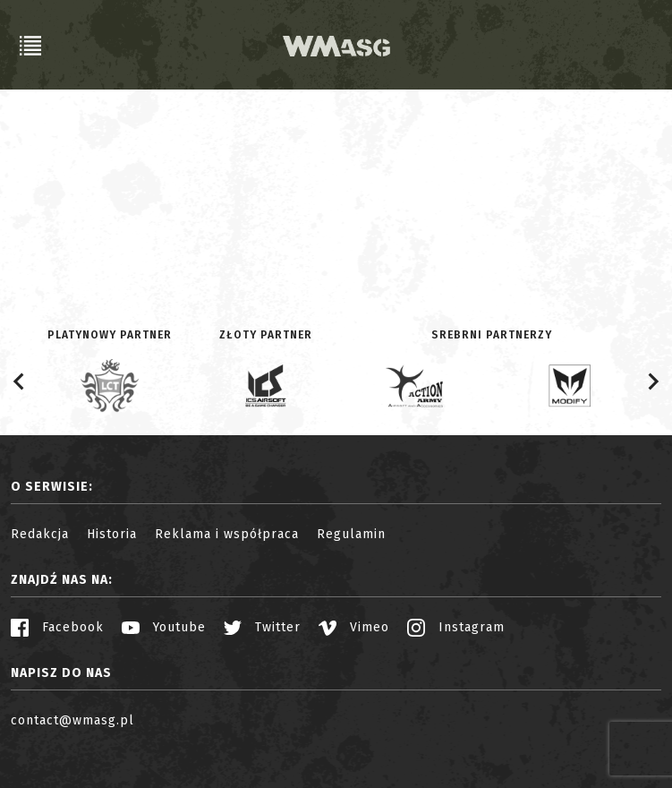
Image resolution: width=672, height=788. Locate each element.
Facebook (57, 627)
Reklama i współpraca (227, 534)
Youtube (164, 627)
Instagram (456, 627)
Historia (112, 534)
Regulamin (351, 534)
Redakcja (40, 534)
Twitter (262, 627)
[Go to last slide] (20, 381)
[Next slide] (652, 381)
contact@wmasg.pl (72, 720)
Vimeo (354, 627)
